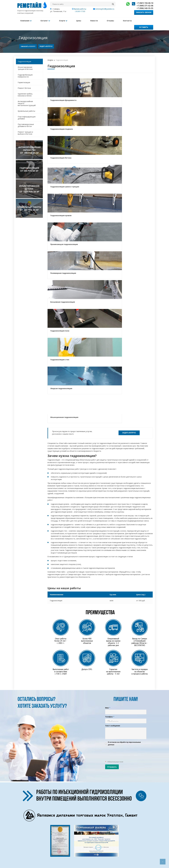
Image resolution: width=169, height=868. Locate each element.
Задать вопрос (46, 39)
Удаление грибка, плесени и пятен (25, 88)
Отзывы (99, 20)
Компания (25, 20)
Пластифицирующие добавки (27, 111)
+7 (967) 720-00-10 (145, 3)
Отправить (112, 530)
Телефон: (110, 479)
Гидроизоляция (24, 55)
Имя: (108, 470)
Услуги (58, 20)
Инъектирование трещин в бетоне (25, 61)
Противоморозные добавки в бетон (26, 118)
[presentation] (123, 515)
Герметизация (24, 76)
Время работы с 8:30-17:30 (80, 10)
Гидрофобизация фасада (83, 855)
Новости (85, 20)
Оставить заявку (144, 21)
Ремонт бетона (24, 81)
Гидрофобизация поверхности (25, 69)
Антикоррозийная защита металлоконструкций (27, 96)
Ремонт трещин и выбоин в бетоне (25, 126)
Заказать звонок (144, 12)
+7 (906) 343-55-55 (145, 8)
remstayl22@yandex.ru (104, 9)
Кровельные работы (26, 104)
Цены (72, 20)
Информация (57, 852)
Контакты (114, 20)
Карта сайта (57, 858)
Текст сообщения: (113, 488)
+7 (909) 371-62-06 (145, 6)
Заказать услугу (28, 40)
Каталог (42, 20)
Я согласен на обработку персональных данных (124, 506)
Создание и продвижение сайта (28, 854)
